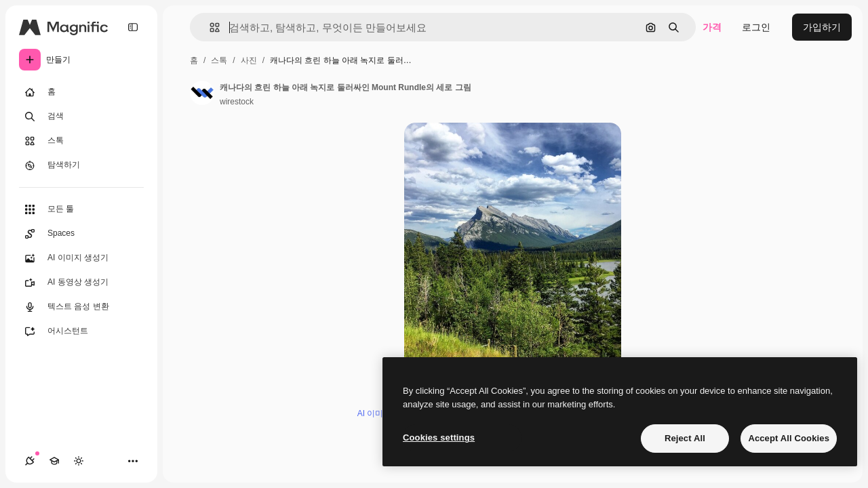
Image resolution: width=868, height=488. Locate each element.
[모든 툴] (81, 209)
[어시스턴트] (81, 331)
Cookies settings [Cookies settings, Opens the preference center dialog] (439, 438)
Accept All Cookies (789, 438)
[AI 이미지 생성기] (81, 258)
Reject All (685, 438)
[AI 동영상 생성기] (81, 283)
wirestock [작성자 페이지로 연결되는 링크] (237, 102)
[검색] (81, 117)
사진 (249, 60)
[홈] (81, 92)
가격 (712, 27)
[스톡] (81, 141)
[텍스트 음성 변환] (81, 307)
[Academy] (54, 461)
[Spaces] (81, 234)
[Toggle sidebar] (133, 27)
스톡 (219, 60)
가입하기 (822, 27)
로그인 (756, 27)
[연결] (30, 461)
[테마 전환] (79, 461)
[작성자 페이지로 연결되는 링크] (202, 93)
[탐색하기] (81, 165)
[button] (209, 27)
